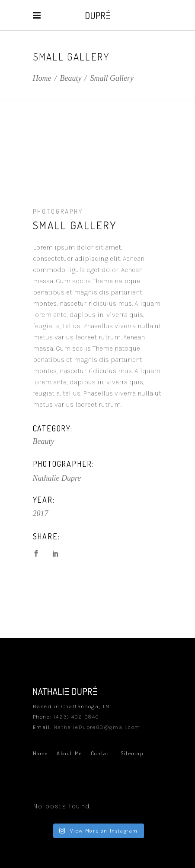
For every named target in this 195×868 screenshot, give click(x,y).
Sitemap (132, 753)
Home (42, 78)
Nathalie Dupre (57, 478)
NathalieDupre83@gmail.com (97, 727)
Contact (101, 753)
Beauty (71, 78)
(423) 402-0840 (76, 717)
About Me (69, 753)
